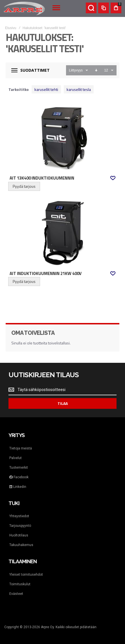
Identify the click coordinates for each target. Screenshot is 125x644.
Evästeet (16, 594)
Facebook (19, 477)
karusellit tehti (46, 89)
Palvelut (16, 458)
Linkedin (18, 487)
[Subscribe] (63, 403)
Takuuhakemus (21, 545)
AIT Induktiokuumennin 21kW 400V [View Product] (63, 233)
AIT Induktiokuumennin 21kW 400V (46, 274)
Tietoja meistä (21, 448)
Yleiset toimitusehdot (26, 575)
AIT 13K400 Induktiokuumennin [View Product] (63, 137)
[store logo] (24, 8)
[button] (113, 178)
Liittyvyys (76, 70)
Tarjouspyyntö (20, 526)
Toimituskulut (20, 584)
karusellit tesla (79, 89)
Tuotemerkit (19, 468)
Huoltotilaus (19, 535)
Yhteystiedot (19, 516)
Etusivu (11, 28)
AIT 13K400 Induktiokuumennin (42, 178)
